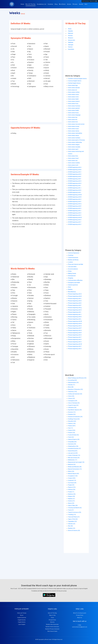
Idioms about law (73, 117)
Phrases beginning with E (75, 303)
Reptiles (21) (71, 499)
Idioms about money (74, 126)
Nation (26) (71, 471)
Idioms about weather (74, 163)
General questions (73, 285)
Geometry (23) (72, 444)
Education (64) (72, 421)
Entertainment (72, 276)
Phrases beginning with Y (75, 346)
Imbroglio (71, 45)
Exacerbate (71, 49)
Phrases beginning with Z (75, 349)
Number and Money (73, 260)
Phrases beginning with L (75, 319)
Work (69, 287)
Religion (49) (71, 496)
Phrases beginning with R (75, 333)
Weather (70, 289)
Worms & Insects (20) (74, 530)
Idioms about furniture (74, 106)
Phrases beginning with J (75, 314)
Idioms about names (74, 131)
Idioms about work (73, 165)
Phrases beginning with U (75, 339)
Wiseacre (71, 38)
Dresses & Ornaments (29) (75, 417)
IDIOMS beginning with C (75, 172)
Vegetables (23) (72, 521)
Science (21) (71, 501)
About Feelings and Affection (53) (77, 378)
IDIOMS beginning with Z (75, 224)
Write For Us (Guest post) (80, 613)
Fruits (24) (71, 437)
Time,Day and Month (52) (75, 508)
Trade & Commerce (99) (75, 512)
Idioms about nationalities (75, 133)
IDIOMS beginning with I (74, 186)
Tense (52, 618)
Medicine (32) (72, 464)
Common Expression (74, 253)
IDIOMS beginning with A (75, 167)
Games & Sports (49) (74, 439)
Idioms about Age (73, 85)
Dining (70, 271)
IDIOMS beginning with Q (75, 204)
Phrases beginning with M (75, 321)
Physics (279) (72, 487)
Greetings (71, 255)
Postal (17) (71, 492)
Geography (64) (72, 442)
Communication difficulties (75, 280)
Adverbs (52, 622)
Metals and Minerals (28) (75, 467)
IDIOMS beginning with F (75, 179)
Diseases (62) (72, 414)
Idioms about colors (73, 94)
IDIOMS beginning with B (75, 170)
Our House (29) (72, 483)
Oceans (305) (72, 478)
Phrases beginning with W (75, 344)
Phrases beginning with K (75, 317)
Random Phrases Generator (52, 629)
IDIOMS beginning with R (75, 206)
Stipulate (70, 31)
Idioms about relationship (75, 142)
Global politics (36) (73, 446)
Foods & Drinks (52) (73, 435)
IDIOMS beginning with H (75, 183)
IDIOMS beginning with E (75, 176)
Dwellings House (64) (74, 419)
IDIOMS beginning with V (75, 215)
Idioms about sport (73, 149)
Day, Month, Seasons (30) (75, 410)
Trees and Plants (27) (74, 517)
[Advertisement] (35, 105)
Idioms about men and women (76, 124)
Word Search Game (52, 631)
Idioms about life (73, 120)
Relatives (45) (72, 494)
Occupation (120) (73, 476)
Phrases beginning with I (75, 312)
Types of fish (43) (73, 519)
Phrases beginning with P (75, 328)
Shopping (71, 278)
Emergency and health (74, 283)
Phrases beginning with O (75, 326)
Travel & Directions (73, 258)
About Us (80, 618)
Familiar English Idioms (74, 83)
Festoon (70, 47)
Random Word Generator (52, 624)
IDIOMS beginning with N (75, 197)
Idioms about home (73, 113)
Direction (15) (72, 412)
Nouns (22, 615)
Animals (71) (72, 385)
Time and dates (72, 267)
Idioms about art (73, 90)
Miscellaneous (72, 292)
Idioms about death (73, 99)
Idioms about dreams (74, 101)
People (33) (71, 485)
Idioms (69, 4)
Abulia (70, 29)
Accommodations (73, 269)
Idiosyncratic (72, 40)
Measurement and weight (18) (76, 462)
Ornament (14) (72, 480)
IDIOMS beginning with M (75, 195)
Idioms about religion (74, 145)
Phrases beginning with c (75, 299)
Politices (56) (72, 489)
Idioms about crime (73, 97)
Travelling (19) (72, 515)
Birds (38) (71, 387)
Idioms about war (73, 161)
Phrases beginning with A (75, 294)
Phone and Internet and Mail (76, 264)
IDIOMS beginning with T (75, 211)
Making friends (72, 273)
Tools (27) (71, 510)
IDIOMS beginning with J (75, 188)
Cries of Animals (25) (74, 403)
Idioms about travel (73, 158)
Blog (56, 4)
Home (22, 4)
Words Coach (48, 639)
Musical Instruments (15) (75, 469)
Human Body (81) (73, 451)
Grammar (51, 4)
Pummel (70, 36)
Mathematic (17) (73, 460)
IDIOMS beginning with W (75, 217)
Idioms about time (73, 156)
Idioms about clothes (74, 92)
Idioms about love (73, 122)
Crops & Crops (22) (73, 405)
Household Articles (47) (74, 448)
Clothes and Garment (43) (75, 394)
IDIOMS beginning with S (75, 208)
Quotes (81, 4)
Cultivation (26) (72, 407)
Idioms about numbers (74, 138)
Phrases (75, 4)
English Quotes (22, 620)
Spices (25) (71, 503)
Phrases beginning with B (75, 296)
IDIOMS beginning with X (75, 220)
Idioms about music (73, 129)
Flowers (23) (71, 433)
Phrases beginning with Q (75, 330)
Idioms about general (74, 108)
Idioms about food (73, 104)
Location (70, 262)
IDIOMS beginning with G (75, 181)
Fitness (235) (72, 430)
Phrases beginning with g (75, 308)
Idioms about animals (74, 88)
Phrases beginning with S (75, 335)
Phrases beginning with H (75, 310)
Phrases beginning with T (75, 337)
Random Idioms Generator (52, 627)
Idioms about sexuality (74, 147)
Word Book (62, 4)
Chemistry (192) (72, 392)
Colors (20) (71, 396)
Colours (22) (71, 398)
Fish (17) (70, 428)
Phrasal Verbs (52, 620)
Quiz (86, 4)
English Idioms (22, 622)
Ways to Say (52, 615)
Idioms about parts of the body (76, 140)
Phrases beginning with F (75, 305)
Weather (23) (72, 528)
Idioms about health (73, 110)
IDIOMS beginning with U (75, 213)
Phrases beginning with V (75, 342)
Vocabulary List (42, 4)
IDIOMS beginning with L (75, 192)
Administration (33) (73, 382)
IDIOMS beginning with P (75, 202)
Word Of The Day (31, 4)
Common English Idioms (75, 81)
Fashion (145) (72, 423)
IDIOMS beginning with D (75, 174)
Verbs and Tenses (22, 613)
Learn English (22, 624)
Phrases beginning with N (75, 324)
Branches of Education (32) (75, 389)
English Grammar (22, 618)
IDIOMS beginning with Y (75, 222)
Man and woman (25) (74, 458)
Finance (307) (72, 426)
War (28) (70, 526)
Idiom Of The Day (52, 613)
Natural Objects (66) (74, 474)
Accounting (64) (72, 380)
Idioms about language (74, 115)
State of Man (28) (73, 505)
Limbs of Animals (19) (74, 455)
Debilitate (71, 42)
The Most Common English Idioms (77, 79)
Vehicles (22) (72, 524)
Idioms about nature (73, 135)
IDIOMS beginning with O (75, 199)
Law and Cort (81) (73, 453)
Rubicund (71, 33)
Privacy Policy (80, 615)
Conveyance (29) (73, 401)
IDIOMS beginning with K (75, 190)
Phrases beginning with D (75, 301)
